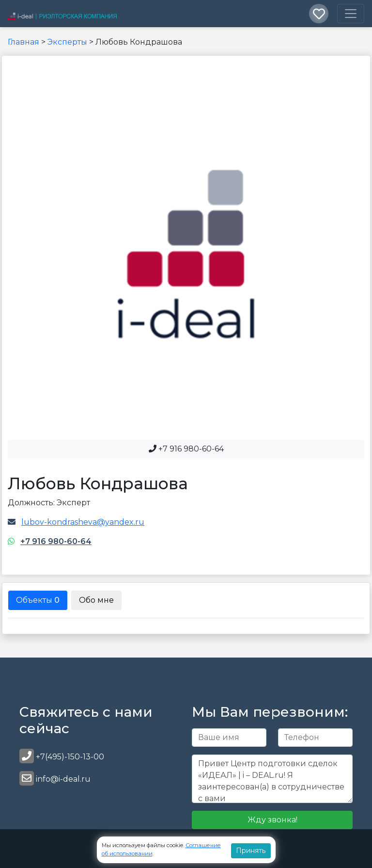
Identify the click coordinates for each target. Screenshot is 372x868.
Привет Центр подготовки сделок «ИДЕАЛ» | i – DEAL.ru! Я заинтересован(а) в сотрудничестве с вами (272, 779)
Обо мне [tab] (96, 600)
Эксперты (67, 42)
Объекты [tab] (38, 600)
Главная (23, 42)
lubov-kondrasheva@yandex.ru (83, 522)
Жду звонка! (272, 820)
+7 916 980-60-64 (56, 541)
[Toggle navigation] (351, 14)
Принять (251, 851)
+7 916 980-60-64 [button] (186, 449)
